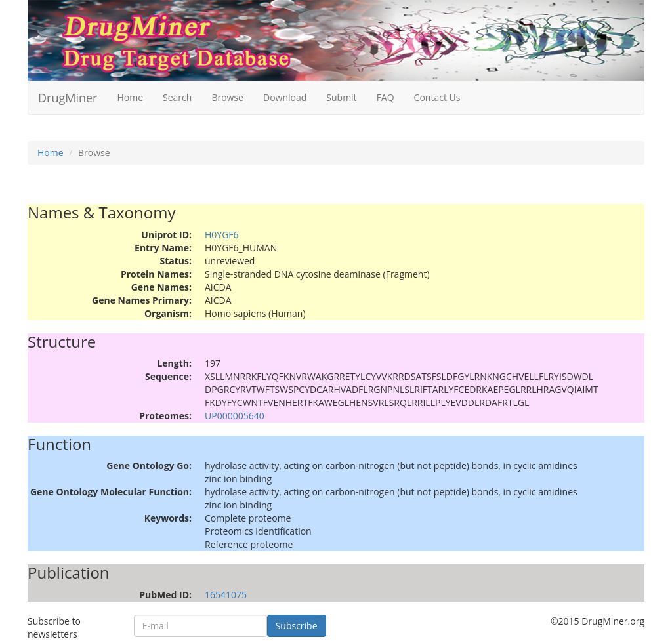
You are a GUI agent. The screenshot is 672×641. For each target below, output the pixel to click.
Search (177, 97)
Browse (227, 97)
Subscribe (297, 626)
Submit (341, 97)
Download (285, 97)
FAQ (386, 97)
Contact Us (437, 97)
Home (130, 97)
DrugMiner (68, 98)
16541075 (226, 595)
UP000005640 (235, 416)
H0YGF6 (222, 235)
